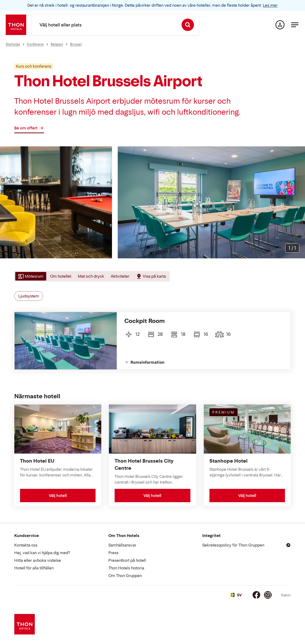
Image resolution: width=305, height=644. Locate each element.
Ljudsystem (29, 296)
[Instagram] (268, 595)
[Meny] (295, 25)
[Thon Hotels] (16, 25)
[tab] (30, 276)
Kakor (286, 595)
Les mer (270, 5)
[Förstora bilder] (292, 248)
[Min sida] (280, 25)
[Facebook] (256, 595)
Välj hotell (58, 496)
